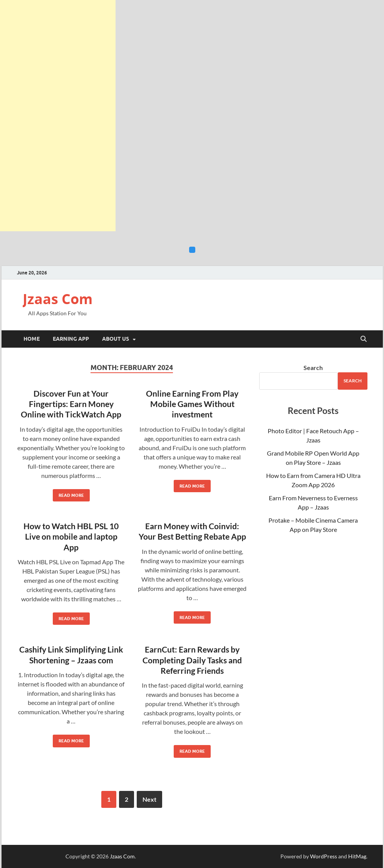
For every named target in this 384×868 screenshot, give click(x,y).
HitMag (357, 856)
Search (313, 368)
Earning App (71, 339)
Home (32, 339)
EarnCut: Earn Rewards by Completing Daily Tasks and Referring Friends (192, 660)
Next (149, 799)
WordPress (324, 856)
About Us (116, 339)
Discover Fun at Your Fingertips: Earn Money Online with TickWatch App (71, 404)
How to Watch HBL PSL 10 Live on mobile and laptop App (71, 537)
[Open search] (364, 339)
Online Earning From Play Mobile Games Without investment (192, 404)
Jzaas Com (58, 299)
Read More (68, 494)
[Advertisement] (58, 116)
